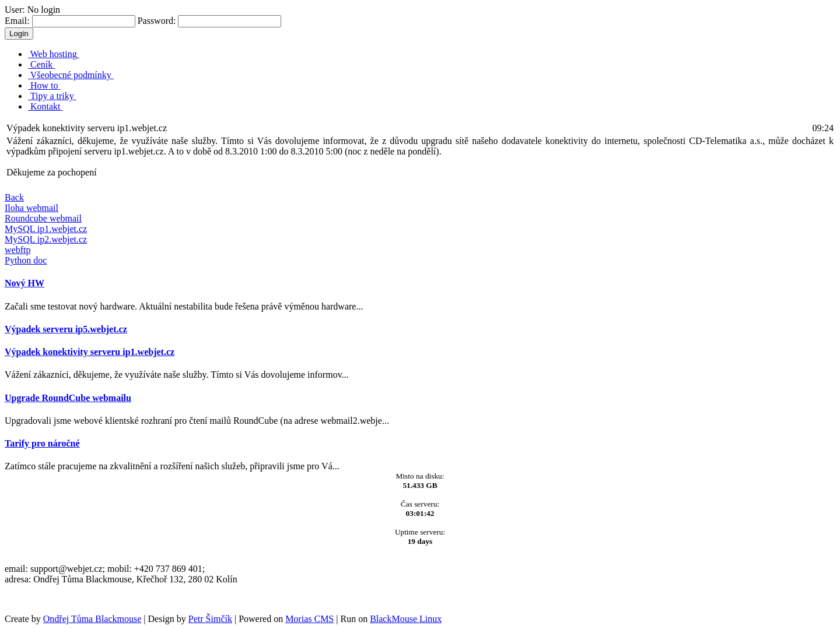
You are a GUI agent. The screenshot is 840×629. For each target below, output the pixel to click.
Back (14, 197)
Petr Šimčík (210, 619)
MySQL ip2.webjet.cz (46, 239)
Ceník (41, 64)
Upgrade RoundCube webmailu (68, 398)
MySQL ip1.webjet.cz (46, 229)
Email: (70, 21)
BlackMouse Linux (406, 619)
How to (44, 85)
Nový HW (24, 283)
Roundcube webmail (43, 218)
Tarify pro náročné (42, 443)
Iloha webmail (32, 208)
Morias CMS (309, 619)
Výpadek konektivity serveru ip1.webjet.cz (90, 352)
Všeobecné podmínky (71, 75)
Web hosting (54, 54)
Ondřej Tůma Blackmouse (92, 619)
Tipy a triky (52, 96)
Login (19, 34)
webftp (17, 250)
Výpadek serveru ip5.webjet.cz (66, 329)
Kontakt (45, 106)
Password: (210, 21)
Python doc (26, 260)
